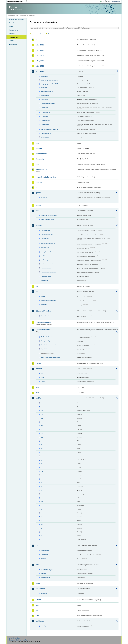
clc (42, 374)
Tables (11, 26)
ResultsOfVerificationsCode (50, 345)
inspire (38, 363)
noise (38, 583)
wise (37, 616)
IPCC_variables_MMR (48, 219)
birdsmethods (45, 239)
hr (42, 467)
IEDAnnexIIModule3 (43, 322)
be (42, 414)
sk (42, 532)
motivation (44, 99)
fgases (38, 193)
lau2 (37, 393)
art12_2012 (40, 45)
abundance (44, 76)
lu (42, 494)
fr (42, 456)
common (39, 148)
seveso (38, 600)
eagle (43, 377)
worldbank (40, 621)
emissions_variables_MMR (49, 216)
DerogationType (46, 341)
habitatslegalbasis (47, 260)
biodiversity (40, 71)
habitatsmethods (46, 268)
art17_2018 (40, 66)
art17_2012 (40, 61)
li (41, 486)
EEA (17, 1)
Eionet (17, 16)
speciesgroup (45, 137)
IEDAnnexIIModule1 (43, 311)
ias (37, 286)
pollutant (44, 305)
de (42, 433)
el (42, 445)
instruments (45, 280)
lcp (37, 546)
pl (42, 509)
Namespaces (13, 44)
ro (42, 517)
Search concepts (52, 34)
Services (11, 41)
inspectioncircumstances (49, 301)
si (42, 528)
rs (42, 521)
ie (42, 475)
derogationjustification (48, 252)
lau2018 (39, 398)
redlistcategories (46, 133)
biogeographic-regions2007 (49, 80)
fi (41, 452)
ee (42, 441)
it (41, 483)
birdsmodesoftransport (48, 244)
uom (37, 610)
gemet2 (38, 205)
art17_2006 (40, 55)
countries (44, 198)
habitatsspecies (46, 276)
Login (103, 1)
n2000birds (44, 107)
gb (42, 460)
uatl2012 (44, 381)
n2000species (45, 124)
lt (41, 490)
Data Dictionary (24, 16)
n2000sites (44, 116)
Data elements (13, 30)
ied (37, 291)
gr (42, 464)
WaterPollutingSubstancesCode (51, 357)
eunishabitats (45, 95)
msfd (37, 565)
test (37, 605)
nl (42, 505)
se (42, 524)
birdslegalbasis (46, 230)
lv (42, 498)
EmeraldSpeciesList (47, 91)
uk (42, 539)
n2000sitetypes (46, 120)
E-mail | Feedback (14, 638)
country (43, 626)
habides (39, 225)
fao (37, 188)
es (42, 448)
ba (42, 411)
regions (43, 574)
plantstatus (44, 554)
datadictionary (41, 154)
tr (42, 536)
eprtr (37, 164)
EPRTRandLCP (41, 170)
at (42, 407)
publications (40, 589)
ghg (37, 211)
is (42, 479)
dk (42, 437)
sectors (43, 558)
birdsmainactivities (47, 234)
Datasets (12, 23)
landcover (39, 369)
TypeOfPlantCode (46, 349)
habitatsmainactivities (48, 264)
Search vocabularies (38, 34)
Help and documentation (16, 19)
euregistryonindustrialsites (46, 177)
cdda (37, 143)
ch (42, 422)
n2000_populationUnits (48, 103)
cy (42, 426)
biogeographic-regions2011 (49, 84)
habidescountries (46, 256)
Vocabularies (13, 37)
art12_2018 (40, 50)
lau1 (37, 387)
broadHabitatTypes (47, 570)
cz (42, 429)
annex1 (43, 297)
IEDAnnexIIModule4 (43, 330)
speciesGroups (46, 577)
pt (42, 513)
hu (42, 471)
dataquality (44, 88)
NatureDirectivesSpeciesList (50, 129)
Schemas (12, 34)
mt (42, 502)
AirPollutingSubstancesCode (50, 337)
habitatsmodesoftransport (49, 272)
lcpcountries (45, 551)
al (42, 403)
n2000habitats (45, 112)
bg (42, 418)
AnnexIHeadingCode (47, 316)
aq (37, 40)
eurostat (39, 182)
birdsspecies (45, 248)
